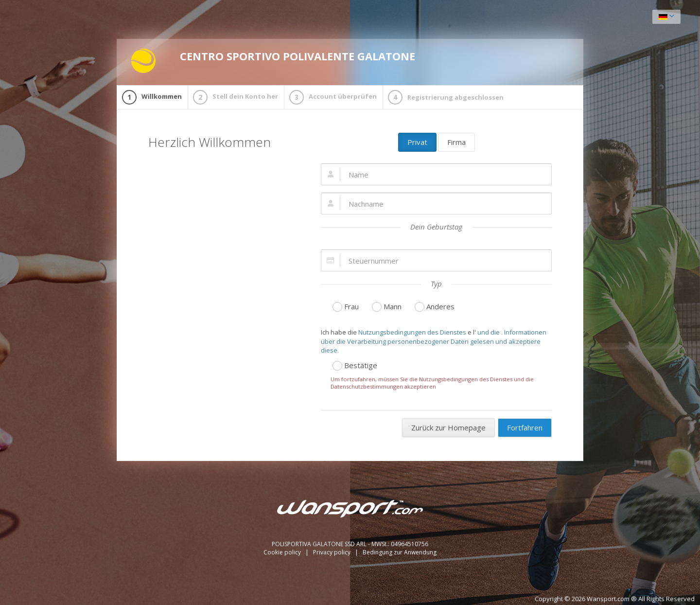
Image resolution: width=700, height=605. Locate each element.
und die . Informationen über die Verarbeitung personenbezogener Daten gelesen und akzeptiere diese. (434, 341)
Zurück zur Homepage (448, 427)
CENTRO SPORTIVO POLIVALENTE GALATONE (273, 61)
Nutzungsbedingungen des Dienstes (412, 332)
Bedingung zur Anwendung (400, 552)
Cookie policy (283, 552)
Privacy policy (332, 552)
